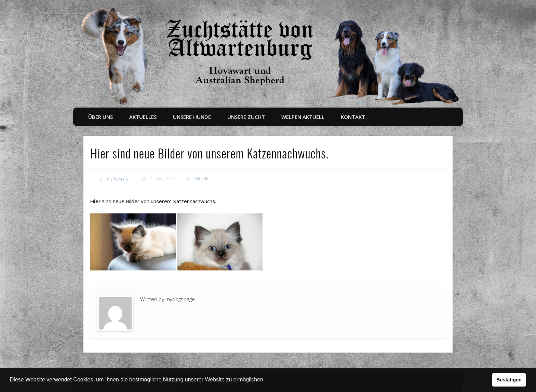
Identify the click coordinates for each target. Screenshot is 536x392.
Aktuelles (143, 117)
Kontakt (353, 117)
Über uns (100, 117)
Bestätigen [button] (509, 380)
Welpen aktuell (303, 117)
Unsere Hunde (192, 117)
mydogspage (118, 179)
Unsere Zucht (246, 117)
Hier (95, 201)
